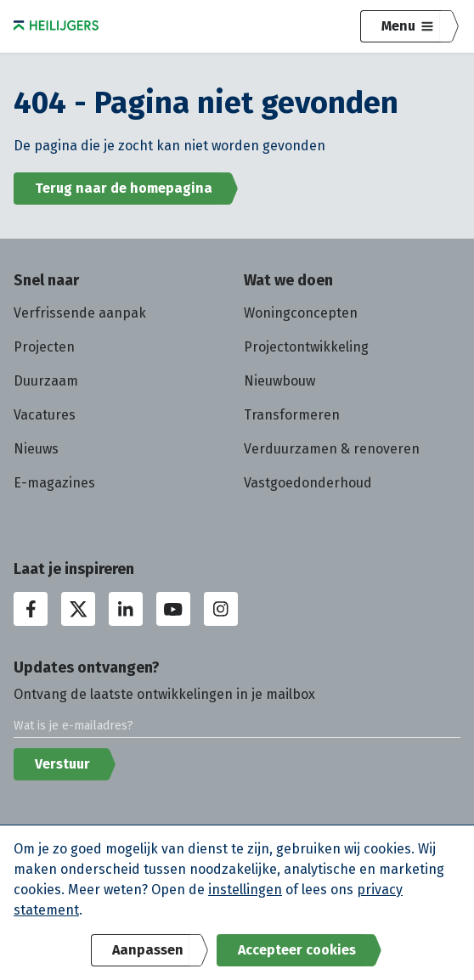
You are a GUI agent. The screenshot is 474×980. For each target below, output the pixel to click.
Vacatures (45, 415)
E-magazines (54, 483)
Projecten (44, 347)
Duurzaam (46, 381)
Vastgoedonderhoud (308, 483)
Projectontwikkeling (306, 347)
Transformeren (292, 415)
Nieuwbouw (279, 381)
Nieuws (36, 449)
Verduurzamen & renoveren (332, 449)
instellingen (245, 890)
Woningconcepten (301, 313)
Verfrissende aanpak (80, 313)
